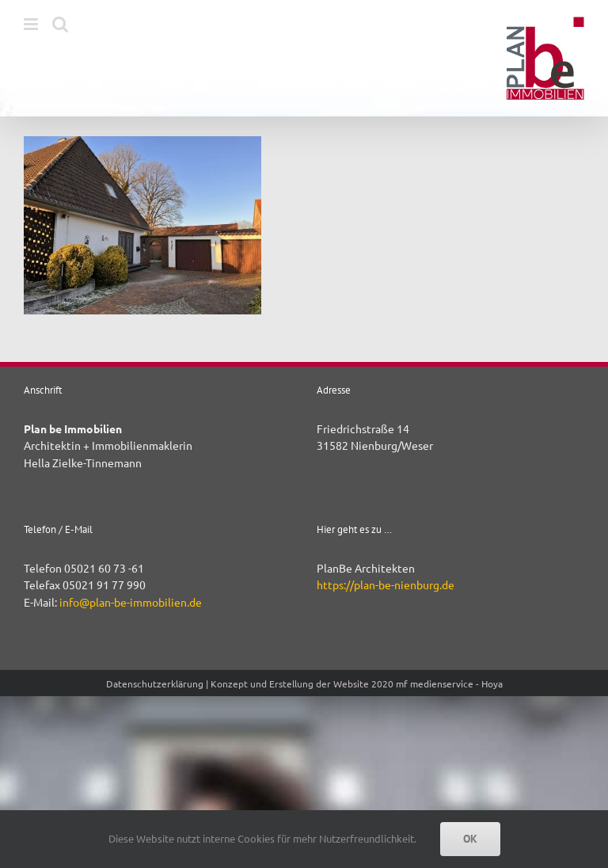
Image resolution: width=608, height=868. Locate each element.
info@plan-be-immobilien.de (131, 602)
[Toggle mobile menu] (32, 24)
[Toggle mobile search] (60, 24)
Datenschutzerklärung (155, 683)
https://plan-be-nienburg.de (386, 584)
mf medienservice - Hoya (449, 683)
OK (470, 839)
